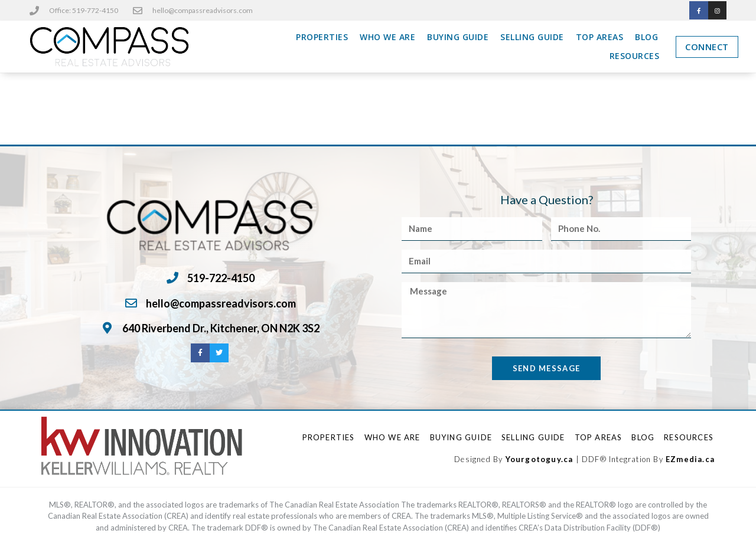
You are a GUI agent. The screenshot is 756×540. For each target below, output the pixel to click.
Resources (635, 56)
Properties (322, 37)
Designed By (480, 459)
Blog (646, 37)
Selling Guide (532, 37)
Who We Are (387, 37)
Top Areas (600, 37)
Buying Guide (458, 37)
